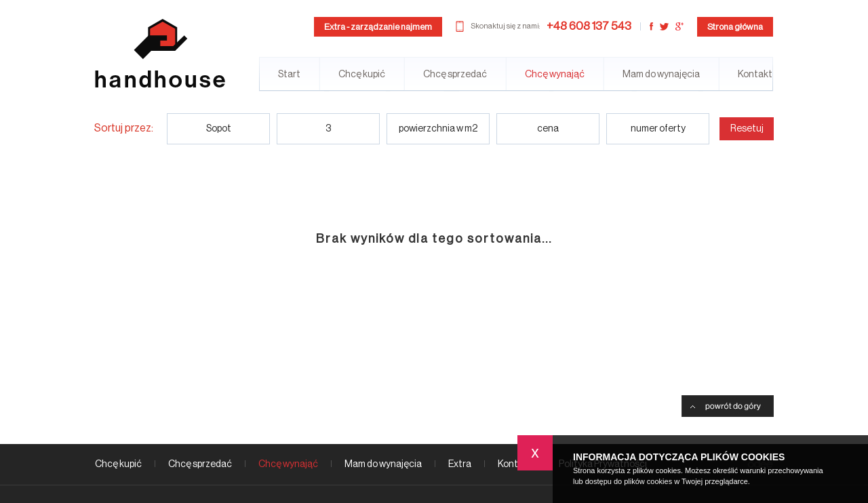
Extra (460, 464)
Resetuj (747, 129)
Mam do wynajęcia (661, 75)
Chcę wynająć (555, 75)
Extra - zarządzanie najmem (378, 27)
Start (289, 75)
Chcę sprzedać (455, 75)
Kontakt (755, 75)
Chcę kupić (362, 75)
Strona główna (735, 27)
